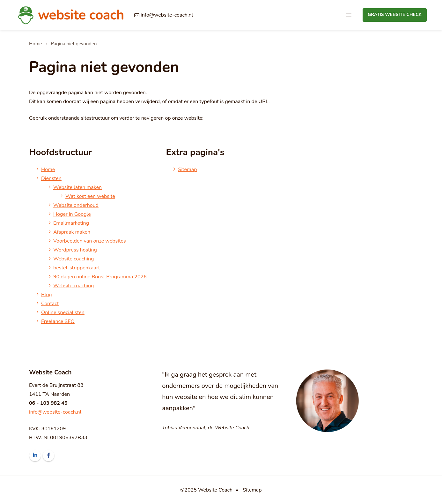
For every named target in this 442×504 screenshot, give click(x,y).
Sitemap (187, 169)
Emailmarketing (71, 223)
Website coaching (74, 259)
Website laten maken (77, 187)
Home (35, 44)
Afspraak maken (72, 232)
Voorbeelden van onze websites (90, 241)
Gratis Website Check (395, 15)
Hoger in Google (72, 214)
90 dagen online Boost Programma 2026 (100, 277)
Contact (50, 304)
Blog (47, 295)
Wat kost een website (90, 196)
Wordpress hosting (75, 250)
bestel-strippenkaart (77, 268)
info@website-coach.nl (55, 412)
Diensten (51, 178)
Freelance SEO (58, 321)
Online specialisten (63, 312)
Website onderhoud (76, 205)
